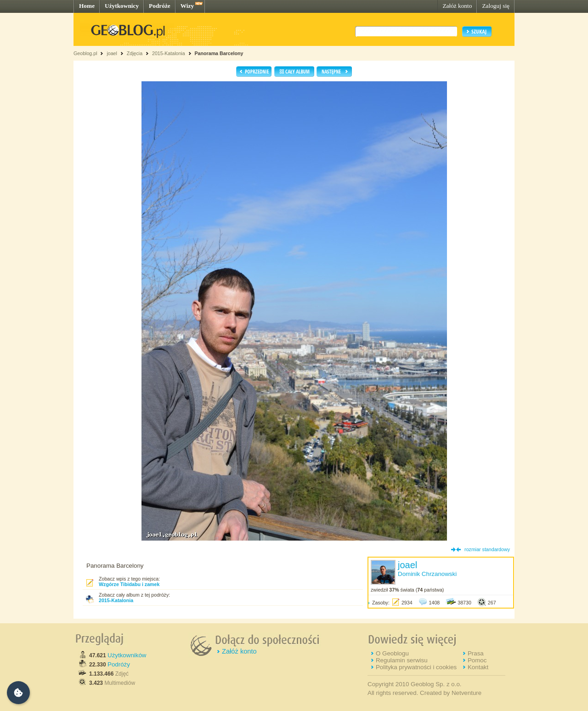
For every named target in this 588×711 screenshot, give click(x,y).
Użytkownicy (122, 6)
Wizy (187, 6)
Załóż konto (457, 6)
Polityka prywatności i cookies (416, 667)
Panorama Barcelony (219, 53)
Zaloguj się (496, 6)
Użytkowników (127, 655)
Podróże (160, 6)
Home (87, 6)
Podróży (119, 664)
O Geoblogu (392, 653)
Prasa (476, 653)
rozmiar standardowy (487, 549)
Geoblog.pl (85, 53)
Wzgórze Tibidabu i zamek (129, 584)
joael (112, 53)
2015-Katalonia (169, 53)
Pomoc (477, 660)
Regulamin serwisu (402, 660)
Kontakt (478, 667)
